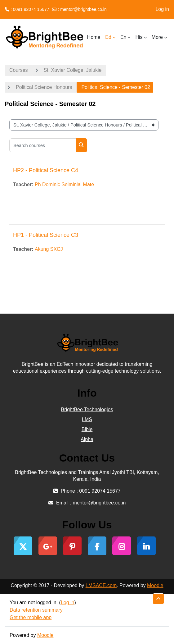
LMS (87, 419)
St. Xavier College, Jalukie (73, 70)
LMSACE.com (101, 585)
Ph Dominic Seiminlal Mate (64, 184)
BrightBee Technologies (87, 409)
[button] (158, 599)
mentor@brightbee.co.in (83, 9)
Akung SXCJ (49, 249)
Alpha (87, 439)
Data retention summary (36, 610)
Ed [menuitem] (108, 37)
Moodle (155, 585)
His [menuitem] (139, 37)
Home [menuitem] (94, 37)
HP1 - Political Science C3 (46, 235)
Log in (162, 9)
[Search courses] (43, 145)
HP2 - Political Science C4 (46, 170)
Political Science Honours (44, 87)
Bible (87, 429)
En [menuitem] (123, 37)
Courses (19, 70)
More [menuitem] (157, 37)
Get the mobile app (31, 617)
